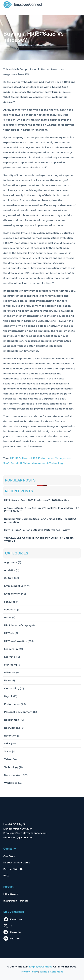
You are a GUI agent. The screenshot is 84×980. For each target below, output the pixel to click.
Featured (10, 602)
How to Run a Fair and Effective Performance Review (37, 530)
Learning (10, 657)
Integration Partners (16, 901)
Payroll (8, 696)
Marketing (11, 665)
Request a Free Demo (17, 863)
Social (8, 751)
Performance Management (55, 458)
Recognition (12, 720)
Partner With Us (13, 869)
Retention (10, 736)
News (8, 680)
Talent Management (36, 463)
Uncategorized (13, 775)
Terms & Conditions (51, 972)
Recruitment (12, 728)
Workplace (11, 783)
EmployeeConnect (40, 967)
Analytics (10, 570)
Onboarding (12, 688)
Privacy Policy (29, 972)
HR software (11, 894)
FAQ (6, 875)
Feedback (10, 610)
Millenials (10, 673)
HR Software (23, 458)
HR (12, 458)
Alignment (11, 562)
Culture (9, 578)
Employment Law (15, 586)
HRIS (34, 458)
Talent (8, 759)
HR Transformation (16, 641)
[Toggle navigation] (76, 5)
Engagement (12, 594)
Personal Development (18, 712)
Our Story (9, 856)
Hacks (8, 617)
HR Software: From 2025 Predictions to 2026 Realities (36, 500)
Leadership (11, 649)
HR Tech (9, 633)
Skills (7, 744)
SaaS (6, 463)
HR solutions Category (18, 625)
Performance (12, 704)
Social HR (16, 463)
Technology (56, 463)
